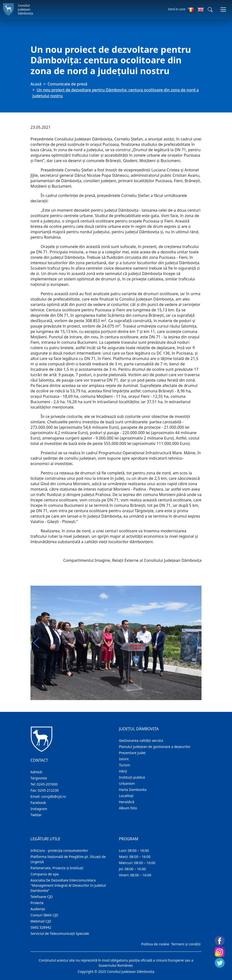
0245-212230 (48, 790)
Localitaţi (126, 796)
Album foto (128, 808)
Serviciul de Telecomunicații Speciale (60, 933)
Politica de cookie (155, 944)
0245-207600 (47, 784)
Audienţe (38, 909)
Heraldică (127, 802)
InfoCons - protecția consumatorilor (59, 850)
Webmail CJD (41, 921)
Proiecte (37, 903)
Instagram (39, 809)
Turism (124, 765)
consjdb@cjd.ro (53, 796)
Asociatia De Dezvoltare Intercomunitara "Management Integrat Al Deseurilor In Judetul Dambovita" (68, 885)
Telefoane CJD (42, 897)
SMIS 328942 (41, 927)
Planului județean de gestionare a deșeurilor (155, 747)
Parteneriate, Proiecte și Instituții (57, 868)
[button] (210, 10)
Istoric (124, 759)
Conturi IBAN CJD (44, 915)
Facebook (38, 803)
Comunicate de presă (68, 84)
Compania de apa (45, 874)
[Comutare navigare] (223, 9)
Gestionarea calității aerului (141, 740)
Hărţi (123, 771)
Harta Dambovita (133, 790)
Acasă (36, 84)
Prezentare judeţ (132, 753)
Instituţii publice (132, 777)
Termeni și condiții (186, 944)
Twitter (36, 815)
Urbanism (127, 783)
